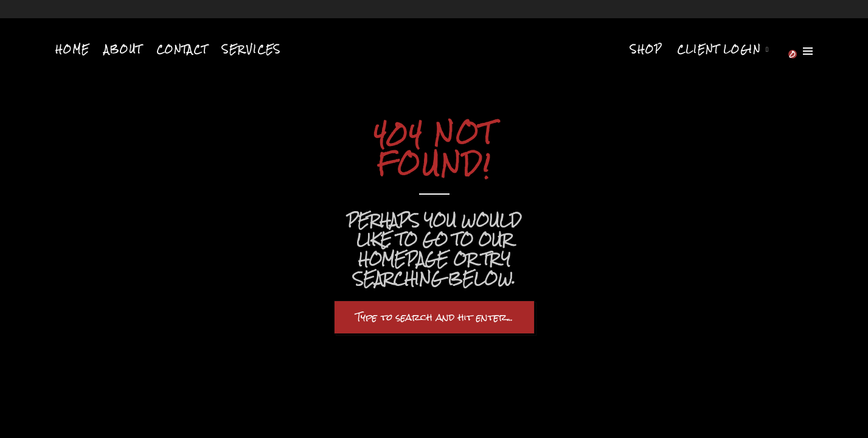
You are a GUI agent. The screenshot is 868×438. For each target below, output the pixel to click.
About (123, 49)
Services (252, 49)
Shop (646, 49)
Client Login (719, 49)
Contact (182, 49)
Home (72, 49)
